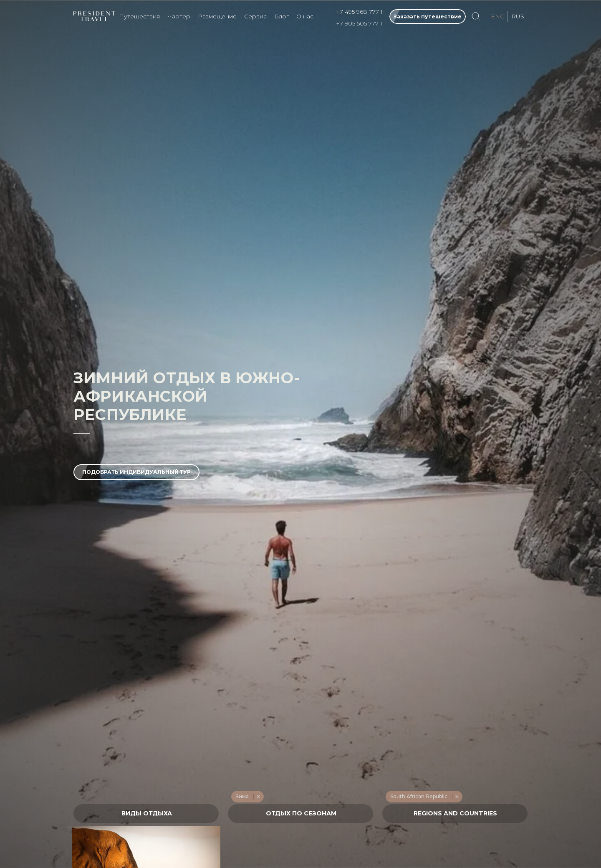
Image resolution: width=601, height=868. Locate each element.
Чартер (179, 16)
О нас (305, 16)
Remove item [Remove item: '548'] (457, 797)
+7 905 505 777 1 (359, 23)
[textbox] (146, 814)
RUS (518, 16)
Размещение (217, 16)
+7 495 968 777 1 (359, 12)
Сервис (255, 16)
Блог (282, 16)
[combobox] (146, 814)
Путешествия (139, 16)
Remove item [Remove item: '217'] (258, 797)
